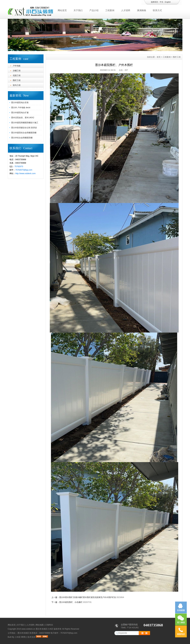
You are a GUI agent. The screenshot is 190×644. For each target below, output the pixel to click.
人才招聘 (126, 10)
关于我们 (78, 10)
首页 (159, 57)
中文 (162, 2)
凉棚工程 (17, 71)
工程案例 (110, 10)
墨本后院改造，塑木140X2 (23, 118)
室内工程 (17, 85)
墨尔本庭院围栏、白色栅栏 (71, 602)
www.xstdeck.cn (28, 629)
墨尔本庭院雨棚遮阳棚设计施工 (25, 123)
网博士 (24, 637)
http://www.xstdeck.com (25, 173)
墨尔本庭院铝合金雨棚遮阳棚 (24, 133)
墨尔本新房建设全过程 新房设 (24, 128)
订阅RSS (49, 625)
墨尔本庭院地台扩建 (20, 113)
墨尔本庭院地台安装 (20, 103)
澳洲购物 (141, 10)
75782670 (19, 167)
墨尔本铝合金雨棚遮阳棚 (22, 138)
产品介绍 (94, 10)
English (168, 2)
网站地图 (40, 625)
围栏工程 (17, 80)
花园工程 (17, 75)
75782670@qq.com (24, 170)
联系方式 (157, 10)
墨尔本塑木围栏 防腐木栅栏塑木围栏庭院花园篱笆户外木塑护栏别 (88, 597)
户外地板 (17, 66)
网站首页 (62, 10)
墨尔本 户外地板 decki (21, 108)
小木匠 (18, 637)
